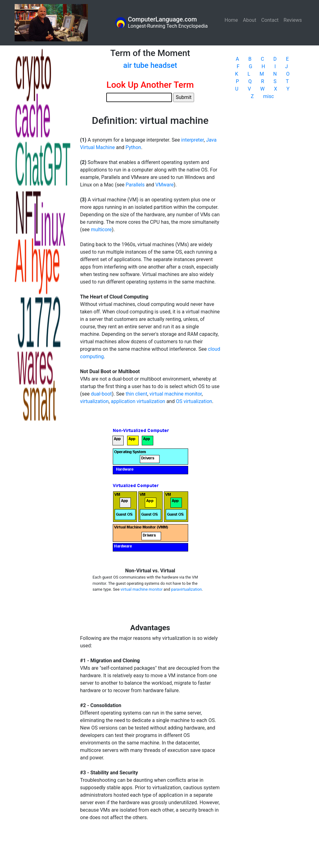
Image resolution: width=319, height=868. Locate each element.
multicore (101, 230)
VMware (165, 185)
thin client (136, 394)
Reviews (293, 20)
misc (269, 96)
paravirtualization (186, 589)
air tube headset (150, 65)
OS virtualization (194, 401)
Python (133, 147)
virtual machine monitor (176, 394)
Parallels (135, 185)
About (250, 20)
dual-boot (101, 394)
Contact (270, 20)
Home (233, 20)
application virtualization (138, 401)
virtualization (94, 401)
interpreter (193, 140)
